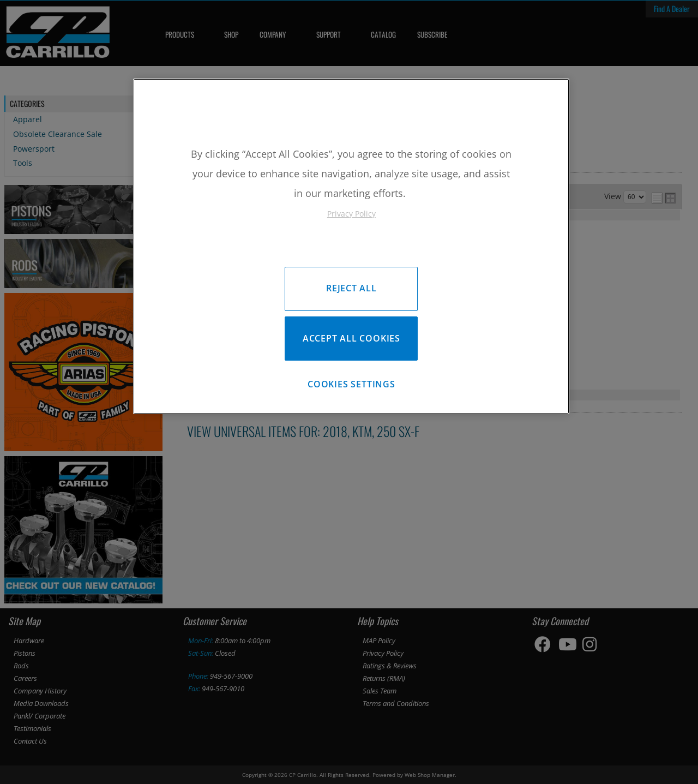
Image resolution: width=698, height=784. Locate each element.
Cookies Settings (351, 386)
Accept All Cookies (351, 339)
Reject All (351, 288)
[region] (351, 247)
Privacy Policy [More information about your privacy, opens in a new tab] (351, 214)
